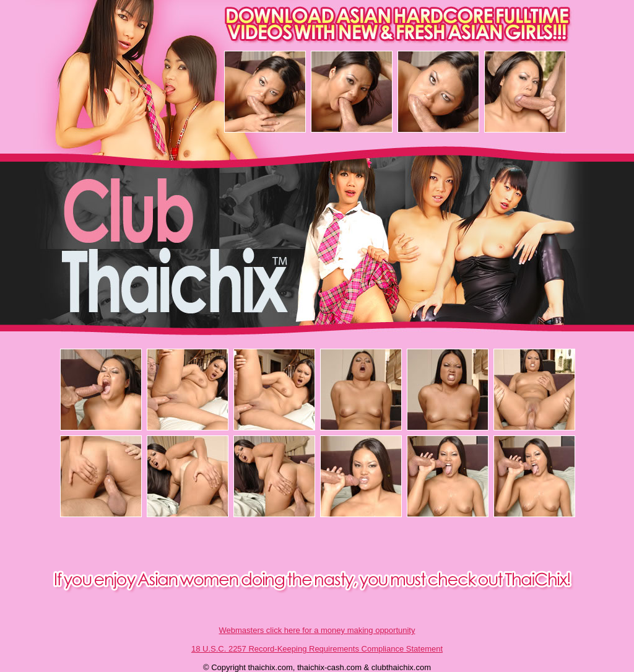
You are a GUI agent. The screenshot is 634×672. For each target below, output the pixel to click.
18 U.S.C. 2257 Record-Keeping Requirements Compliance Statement (317, 649)
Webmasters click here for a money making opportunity (317, 630)
